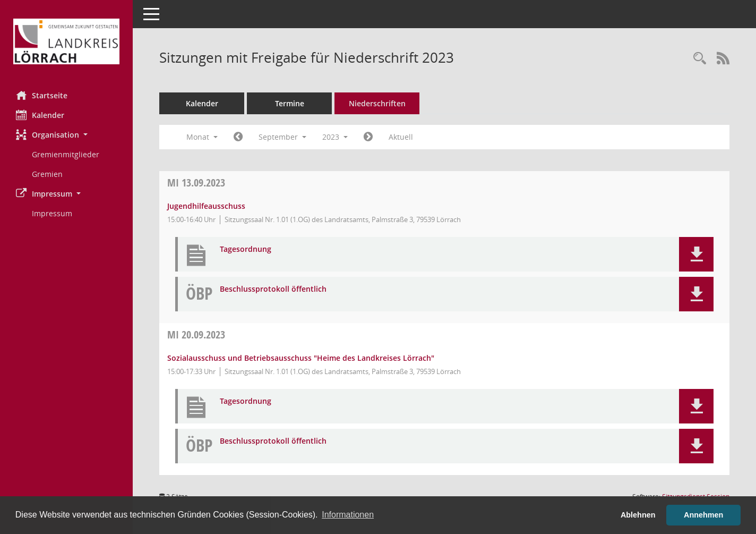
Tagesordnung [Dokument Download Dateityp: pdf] (246, 249)
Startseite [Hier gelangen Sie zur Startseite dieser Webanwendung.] (42, 95)
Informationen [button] (348, 515)
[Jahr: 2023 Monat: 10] (368, 137)
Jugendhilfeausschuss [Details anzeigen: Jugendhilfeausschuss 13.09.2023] (206, 206)
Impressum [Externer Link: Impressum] (52, 213)
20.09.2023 (196, 334)
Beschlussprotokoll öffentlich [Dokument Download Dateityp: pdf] (273, 289)
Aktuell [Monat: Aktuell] (401, 137)
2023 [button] (335, 137)
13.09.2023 (196, 183)
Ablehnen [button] (638, 515)
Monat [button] (202, 137)
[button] (66, 135)
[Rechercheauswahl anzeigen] (700, 59)
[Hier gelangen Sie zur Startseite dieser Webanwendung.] (66, 41)
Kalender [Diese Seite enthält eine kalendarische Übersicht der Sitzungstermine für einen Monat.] (40, 115)
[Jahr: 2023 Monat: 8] (238, 137)
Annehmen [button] (703, 515)
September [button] (282, 137)
